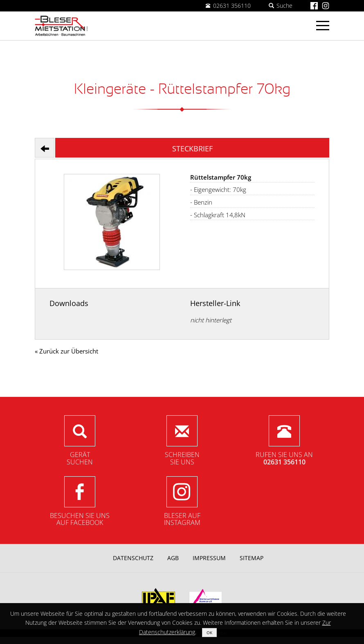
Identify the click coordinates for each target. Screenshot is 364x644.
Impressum (209, 558)
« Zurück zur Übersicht (66, 351)
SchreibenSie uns (182, 458)
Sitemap (252, 558)
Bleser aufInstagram (182, 519)
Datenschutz (133, 558)
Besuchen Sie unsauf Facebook (80, 519)
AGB (173, 558)
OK (209, 633)
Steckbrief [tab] (192, 149)
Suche (281, 6)
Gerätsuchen (80, 458)
